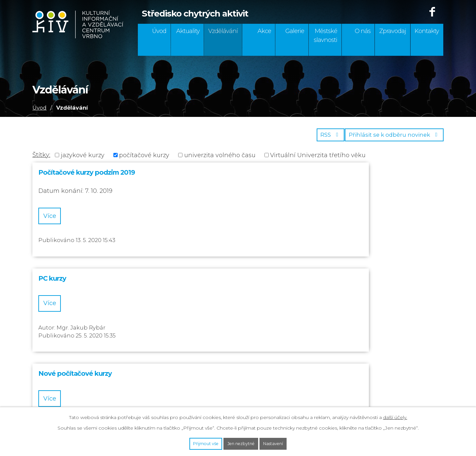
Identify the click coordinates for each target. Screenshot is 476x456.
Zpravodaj (393, 31)
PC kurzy (187, 176)
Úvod (159, 31)
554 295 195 (49, 352)
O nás (363, 31)
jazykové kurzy (83, 159)
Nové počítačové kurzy (344, 176)
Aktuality (188, 31)
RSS (320, 138)
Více (57, 221)
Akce (264, 31)
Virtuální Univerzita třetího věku (318, 159)
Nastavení (289, 442)
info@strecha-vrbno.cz (66, 391)
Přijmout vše (190, 442)
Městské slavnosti (325, 35)
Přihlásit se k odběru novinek (391, 138)
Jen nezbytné (241, 442)
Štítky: (41, 158)
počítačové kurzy (144, 159)
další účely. (395, 414)
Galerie (295, 31)
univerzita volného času (220, 159)
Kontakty (427, 31)
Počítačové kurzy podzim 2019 (87, 176)
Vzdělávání (223, 31)
